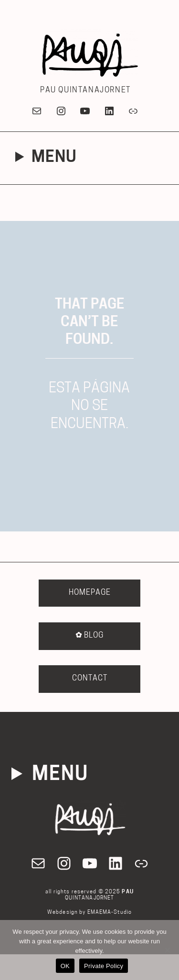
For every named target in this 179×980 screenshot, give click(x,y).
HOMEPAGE (90, 593)
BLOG (89, 636)
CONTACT (90, 679)
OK (65, 966)
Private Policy (104, 966)
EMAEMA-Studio (110, 913)
